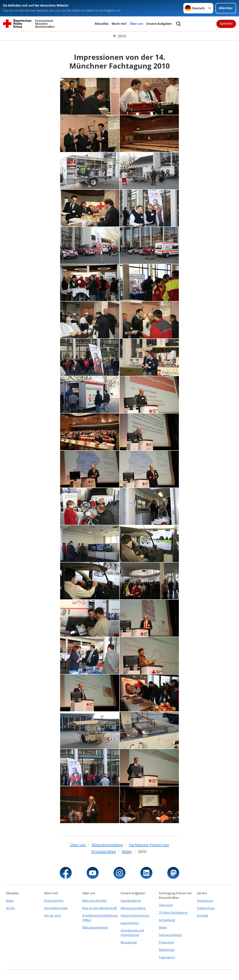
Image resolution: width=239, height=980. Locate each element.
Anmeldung (167, 920)
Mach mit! (119, 24)
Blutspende (129, 942)
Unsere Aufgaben (159, 24)
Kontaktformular (56, 908)
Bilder (163, 927)
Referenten (167, 950)
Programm (167, 942)
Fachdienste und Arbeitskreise (132, 933)
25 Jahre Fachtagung (173, 913)
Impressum (205, 901)
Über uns (136, 24)
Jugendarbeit (130, 923)
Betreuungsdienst (133, 908)
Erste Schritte (54, 901)
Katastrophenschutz (135, 916)
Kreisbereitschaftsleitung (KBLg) (100, 918)
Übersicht (166, 905)
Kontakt (202, 916)
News (10, 901)
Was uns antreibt (94, 901)
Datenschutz (206, 908)
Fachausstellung (170, 935)
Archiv (10, 908)
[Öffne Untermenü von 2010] (119, 36)
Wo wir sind (52, 916)
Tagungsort (167, 957)
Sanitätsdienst (131, 901)
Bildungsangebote (95, 927)
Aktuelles (102, 24)
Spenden (226, 23)
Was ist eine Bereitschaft (100, 908)
